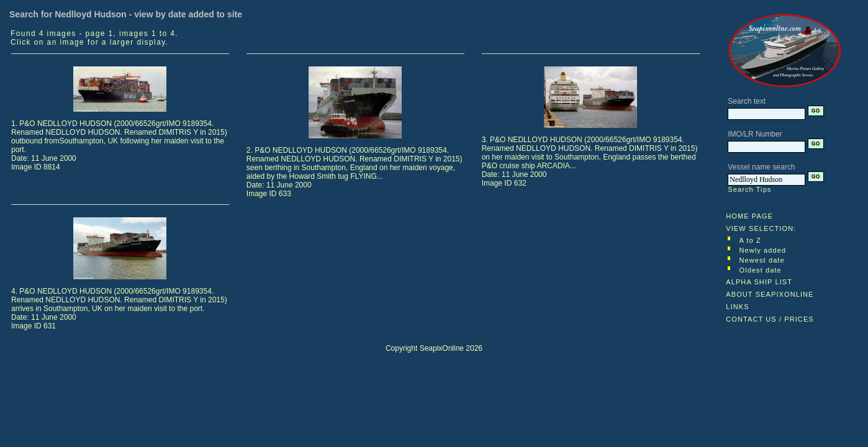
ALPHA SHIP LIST (759, 282)
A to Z (750, 240)
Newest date (762, 260)
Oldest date (760, 270)
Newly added (762, 250)
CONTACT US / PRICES (770, 319)
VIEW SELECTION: (761, 228)
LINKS (737, 307)
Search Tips (749, 189)
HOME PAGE (749, 216)
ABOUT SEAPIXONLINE (770, 294)
